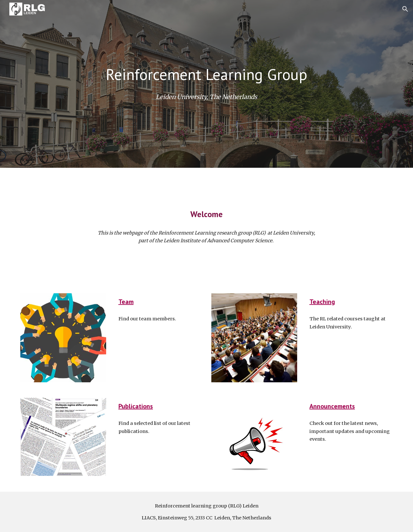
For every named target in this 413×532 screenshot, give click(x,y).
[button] (405, 9)
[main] (206, 74)
